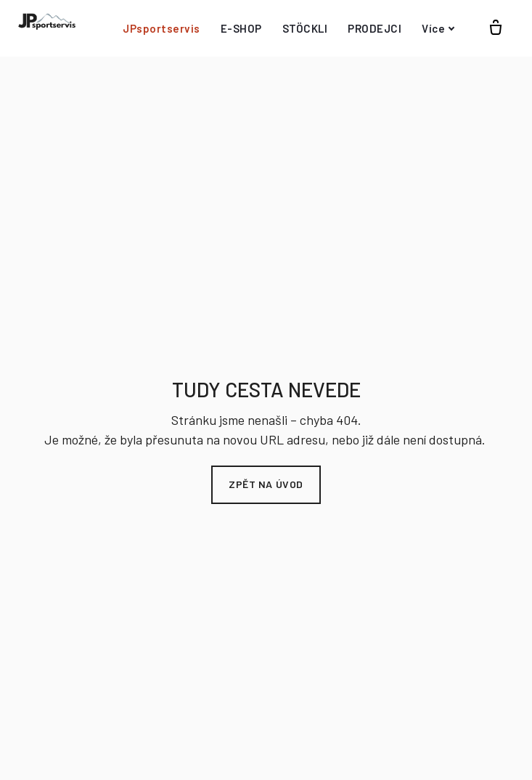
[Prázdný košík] (496, 28)
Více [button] (438, 28)
